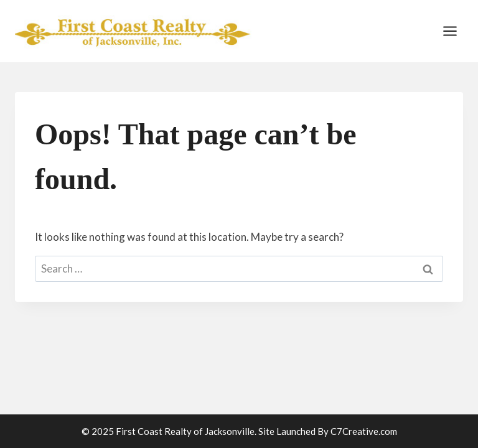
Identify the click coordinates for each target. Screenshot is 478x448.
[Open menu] (450, 31)
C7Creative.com (364, 431)
